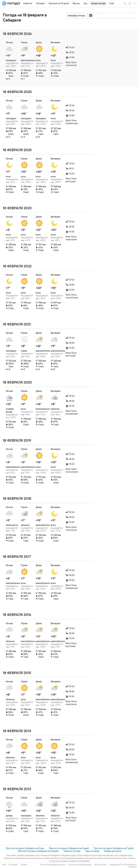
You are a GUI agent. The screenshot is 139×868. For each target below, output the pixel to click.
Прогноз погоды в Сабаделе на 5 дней (69, 848)
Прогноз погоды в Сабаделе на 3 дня (25, 848)
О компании (13, 865)
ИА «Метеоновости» (128, 865)
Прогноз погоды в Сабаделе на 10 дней (38, 851)
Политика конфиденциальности (53, 865)
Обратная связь (100, 865)
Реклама (24, 865)
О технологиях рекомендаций (80, 865)
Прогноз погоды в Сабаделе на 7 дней (113, 848)
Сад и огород (92, 851)
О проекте (132, 867)
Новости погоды (72, 851)
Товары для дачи (113, 851)
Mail (4, 865)
